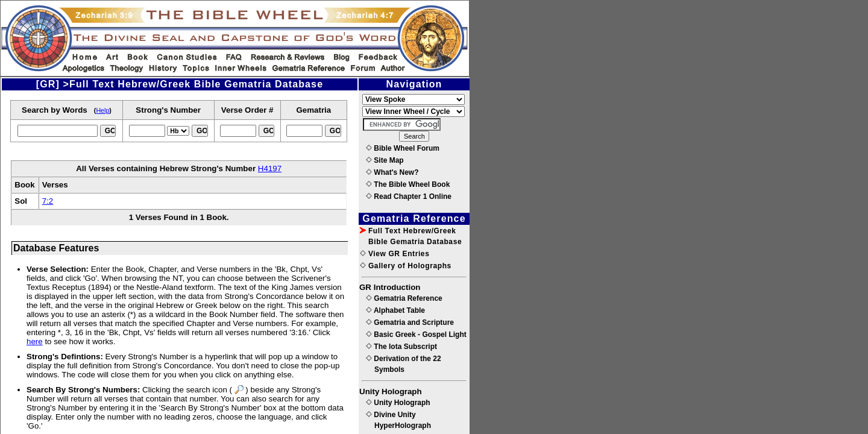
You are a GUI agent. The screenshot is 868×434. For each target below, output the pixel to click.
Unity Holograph (398, 403)
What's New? (392, 172)
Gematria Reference (404, 298)
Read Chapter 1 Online (409, 197)
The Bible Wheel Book (408, 184)
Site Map (385, 160)
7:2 (48, 201)
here (35, 341)
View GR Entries (395, 254)
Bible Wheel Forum (403, 148)
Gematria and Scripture (410, 322)
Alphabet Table (395, 310)
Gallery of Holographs (406, 266)
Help (102, 110)
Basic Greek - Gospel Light (416, 335)
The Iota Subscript (401, 347)
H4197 (270, 168)
